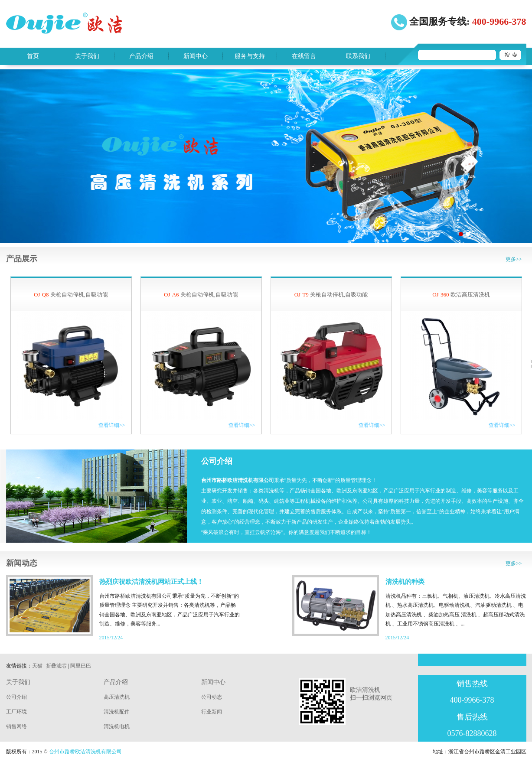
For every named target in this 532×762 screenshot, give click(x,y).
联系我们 (358, 56)
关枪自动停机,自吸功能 (71, 295)
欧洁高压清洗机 (461, 295)
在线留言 (304, 56)
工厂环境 (16, 712)
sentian (266, 156)
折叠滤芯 (56, 666)
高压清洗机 (117, 697)
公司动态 (212, 697)
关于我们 (87, 56)
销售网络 (16, 726)
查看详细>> (112, 425)
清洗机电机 (117, 726)
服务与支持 (250, 56)
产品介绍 (141, 56)
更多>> (514, 259)
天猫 (37, 666)
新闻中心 (196, 56)
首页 (33, 56)
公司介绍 (16, 697)
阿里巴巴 (81, 666)
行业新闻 (212, 712)
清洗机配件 (117, 712)
